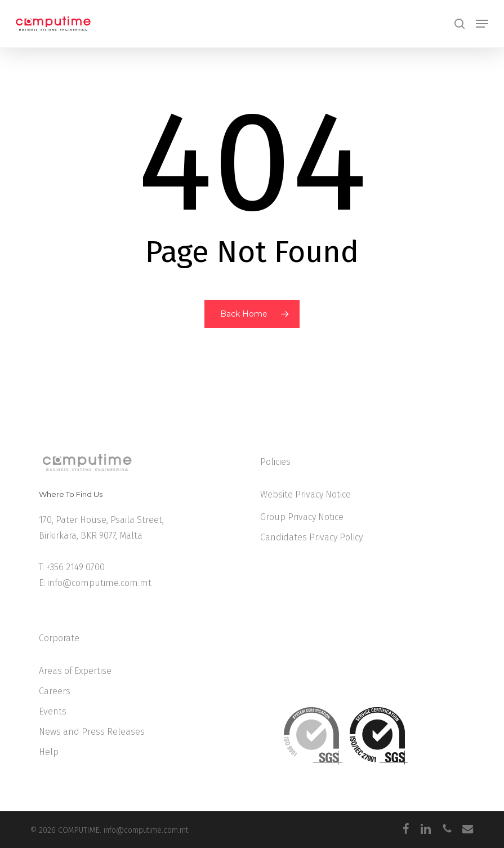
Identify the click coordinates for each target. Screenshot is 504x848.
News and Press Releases (92, 732)
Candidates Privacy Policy (311, 537)
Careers (55, 691)
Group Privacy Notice (302, 517)
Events (53, 711)
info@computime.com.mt (99, 583)
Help (49, 752)
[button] (482, 24)
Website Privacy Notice (305, 494)
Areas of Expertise (75, 671)
